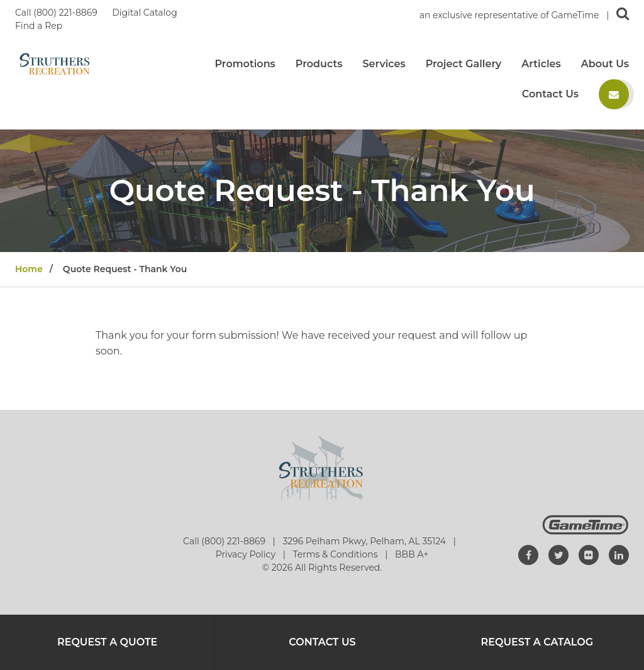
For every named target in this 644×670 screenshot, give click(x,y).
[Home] (55, 63)
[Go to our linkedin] (619, 555)
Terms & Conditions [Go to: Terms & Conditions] (336, 554)
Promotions (245, 64)
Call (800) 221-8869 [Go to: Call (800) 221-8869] (225, 541)
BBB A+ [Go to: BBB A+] (412, 554)
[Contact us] (614, 94)
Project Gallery (464, 64)
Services (384, 64)
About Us (605, 64)
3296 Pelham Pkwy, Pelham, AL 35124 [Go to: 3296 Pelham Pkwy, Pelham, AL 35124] (365, 541)
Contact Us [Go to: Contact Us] (322, 642)
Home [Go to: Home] (29, 269)
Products (319, 64)
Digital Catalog (146, 13)
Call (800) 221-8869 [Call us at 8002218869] (58, 13)
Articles (541, 64)
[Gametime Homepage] (586, 531)
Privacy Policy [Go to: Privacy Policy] (247, 554)
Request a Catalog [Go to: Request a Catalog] (537, 642)
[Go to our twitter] (558, 555)
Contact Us (550, 94)
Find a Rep (39, 26)
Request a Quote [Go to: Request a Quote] (107, 642)
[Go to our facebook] (528, 555)
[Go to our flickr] (589, 555)
